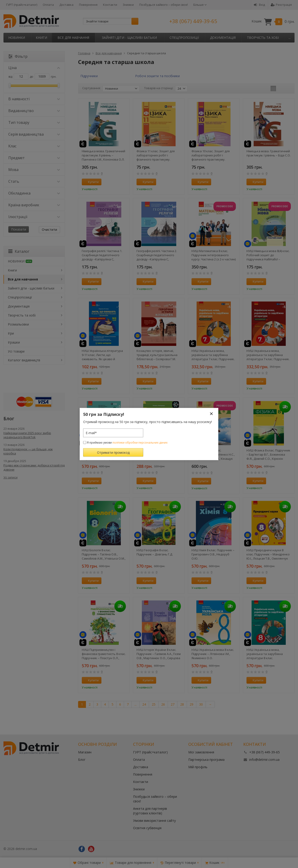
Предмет (34, 158)
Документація (223, 38)
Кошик (273, 21)
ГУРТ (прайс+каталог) (22, 5)
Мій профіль (198, 767)
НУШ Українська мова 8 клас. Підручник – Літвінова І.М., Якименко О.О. (213, 654)
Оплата (48, 5)
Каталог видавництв (24, 360)
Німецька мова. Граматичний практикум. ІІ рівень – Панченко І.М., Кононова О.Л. (103, 155)
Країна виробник (34, 205)
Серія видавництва (34, 134)
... (290, 38)
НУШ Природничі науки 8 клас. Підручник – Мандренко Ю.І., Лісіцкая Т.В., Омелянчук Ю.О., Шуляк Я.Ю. (268, 554)
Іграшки (14, 342)
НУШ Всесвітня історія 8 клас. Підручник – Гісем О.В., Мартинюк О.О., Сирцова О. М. (103, 454)
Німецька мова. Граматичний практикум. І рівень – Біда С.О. (269, 153)
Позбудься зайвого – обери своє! (164, 5)
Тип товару (34, 122)
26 (163, 704)
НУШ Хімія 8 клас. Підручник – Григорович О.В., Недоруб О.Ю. (213, 554)
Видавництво (34, 111)
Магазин (85, 752)
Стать (34, 181)
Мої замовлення (201, 752)
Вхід (259, 5)
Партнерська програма (206, 760)
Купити (91, 182)
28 (182, 704)
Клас (34, 146)
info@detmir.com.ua (264, 760)
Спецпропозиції (184, 38)
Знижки (128, 5)
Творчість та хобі (263, 38)
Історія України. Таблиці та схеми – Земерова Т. (156, 452)
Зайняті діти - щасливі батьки (129, 38)
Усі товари (16, 351)
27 (173, 704)
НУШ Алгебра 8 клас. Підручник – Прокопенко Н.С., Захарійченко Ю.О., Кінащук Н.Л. (213, 454)
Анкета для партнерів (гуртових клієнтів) (150, 811)
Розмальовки (18, 324)
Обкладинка (34, 193)
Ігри (11, 333)
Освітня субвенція (147, 828)
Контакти (110, 5)
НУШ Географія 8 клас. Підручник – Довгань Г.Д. (155, 552)
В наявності (34, 99)
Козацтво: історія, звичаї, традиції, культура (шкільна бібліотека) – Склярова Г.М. (157, 355)
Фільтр (18, 56)
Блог (82, 760)
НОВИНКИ (17, 38)
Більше (200, 5)
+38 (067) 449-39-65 (193, 21)
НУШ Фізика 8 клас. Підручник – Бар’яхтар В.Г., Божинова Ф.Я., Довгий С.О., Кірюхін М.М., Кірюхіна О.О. (268, 454)
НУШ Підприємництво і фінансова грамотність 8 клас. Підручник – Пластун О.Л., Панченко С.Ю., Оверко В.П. (104, 654)
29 (192, 704)
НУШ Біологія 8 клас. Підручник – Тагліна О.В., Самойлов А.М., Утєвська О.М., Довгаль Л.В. (104, 554)
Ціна (34, 68)
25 (154, 704)
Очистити (49, 230)
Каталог (19, 251)
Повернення (88, 5)
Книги (41, 38)
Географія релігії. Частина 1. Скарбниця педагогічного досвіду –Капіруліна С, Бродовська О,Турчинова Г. (102, 255)
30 (201, 704)
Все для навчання (73, 38)
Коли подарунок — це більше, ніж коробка (28, 451)
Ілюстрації (34, 217)
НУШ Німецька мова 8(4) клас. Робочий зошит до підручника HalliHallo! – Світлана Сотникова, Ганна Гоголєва (268, 255)
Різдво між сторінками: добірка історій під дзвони (34, 467)
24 (144, 704)
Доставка (66, 5)
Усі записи (11, 477)
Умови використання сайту (154, 821)
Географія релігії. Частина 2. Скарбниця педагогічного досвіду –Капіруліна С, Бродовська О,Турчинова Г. (157, 255)
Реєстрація (281, 5)
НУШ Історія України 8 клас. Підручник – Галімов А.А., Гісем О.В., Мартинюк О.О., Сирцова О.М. (159, 654)
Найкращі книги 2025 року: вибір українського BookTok (27, 435)
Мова (34, 170)
